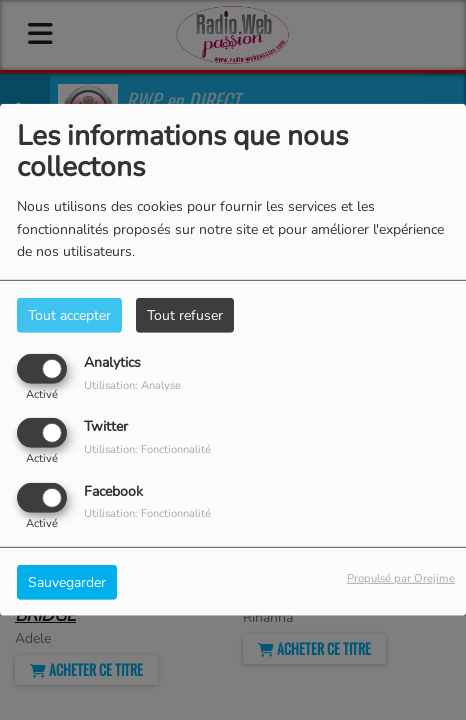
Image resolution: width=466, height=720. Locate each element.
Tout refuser (185, 315)
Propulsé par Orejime (401, 577)
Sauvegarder (67, 581)
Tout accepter (69, 315)
